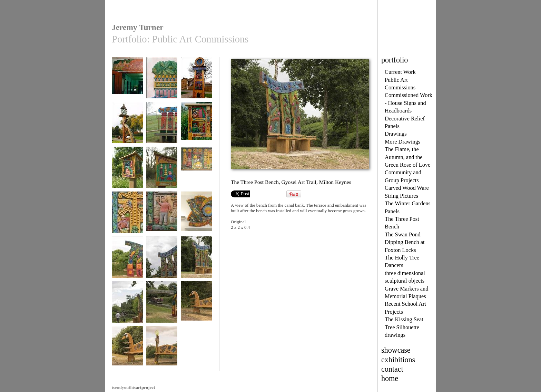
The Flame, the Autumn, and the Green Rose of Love (407, 157)
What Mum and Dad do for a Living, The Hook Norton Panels (162, 223)
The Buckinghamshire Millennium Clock (196, 220)
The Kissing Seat (404, 319)
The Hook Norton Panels (196, 173)
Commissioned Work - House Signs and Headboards (409, 103)
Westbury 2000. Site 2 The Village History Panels (196, 131)
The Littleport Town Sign (196, 83)
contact (392, 369)
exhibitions (398, 360)
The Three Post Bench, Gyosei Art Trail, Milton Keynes (127, 268)
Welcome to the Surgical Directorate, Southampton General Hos (127, 91)
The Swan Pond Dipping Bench (196, 308)
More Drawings (402, 142)
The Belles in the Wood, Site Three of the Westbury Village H (127, 178)
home (390, 378)
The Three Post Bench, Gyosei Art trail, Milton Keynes (127, 313)
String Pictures (401, 196)
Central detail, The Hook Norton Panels (127, 220)
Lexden (162, 81)
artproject (133, 387)
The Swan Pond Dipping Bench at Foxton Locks (405, 242)
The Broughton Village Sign (127, 128)
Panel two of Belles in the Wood (162, 173)
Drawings (396, 134)
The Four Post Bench (162, 128)
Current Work (400, 72)
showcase (396, 350)
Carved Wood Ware (407, 188)
